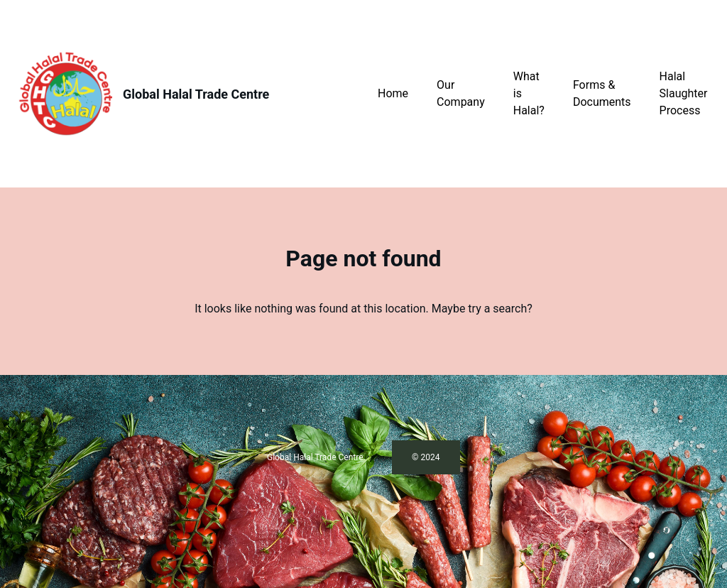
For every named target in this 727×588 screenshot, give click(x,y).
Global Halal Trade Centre (196, 94)
